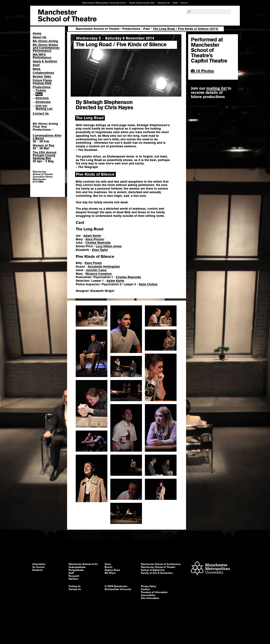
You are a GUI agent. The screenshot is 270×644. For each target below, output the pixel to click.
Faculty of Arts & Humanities (157, 573)
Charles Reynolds (98, 243)
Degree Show (112, 570)
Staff (175, 3)
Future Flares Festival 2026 (42, 82)
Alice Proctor (95, 239)
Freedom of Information (154, 592)
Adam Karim (92, 236)
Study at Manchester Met (142, 3)
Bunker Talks (42, 77)
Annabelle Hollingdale (104, 267)
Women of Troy (43, 145)
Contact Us (41, 113)
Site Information (150, 598)
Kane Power (93, 263)
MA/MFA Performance (42, 56)
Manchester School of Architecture (161, 564)
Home (37, 33)
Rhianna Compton (99, 274)
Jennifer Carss (96, 270)
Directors (42, 98)
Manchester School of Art (67, 16)
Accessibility (148, 595)
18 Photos (202, 71)
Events (109, 567)
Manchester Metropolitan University (210, 569)
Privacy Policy (149, 586)
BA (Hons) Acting (45, 41)
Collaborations (43, 73)
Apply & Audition (45, 61)
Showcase (43, 102)
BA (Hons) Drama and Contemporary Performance (46, 48)
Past (39, 94)
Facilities (74, 579)
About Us (39, 37)
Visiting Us (75, 586)
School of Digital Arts (153, 570)
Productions (42, 87)
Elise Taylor (100, 250)
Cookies (146, 589)
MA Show (110, 573)
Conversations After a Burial (47, 137)
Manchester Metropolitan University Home (104, 3)
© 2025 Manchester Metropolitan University (118, 588)
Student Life (164, 3)
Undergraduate (77, 567)
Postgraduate (76, 570)
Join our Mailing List (44, 107)
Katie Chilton (148, 284)
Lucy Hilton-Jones (109, 246)
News (37, 69)
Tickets (41, 90)
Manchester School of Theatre (98, 29)
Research (74, 576)
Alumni (184, 3)
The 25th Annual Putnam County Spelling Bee (45, 155)
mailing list (216, 88)
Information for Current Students (39, 567)
